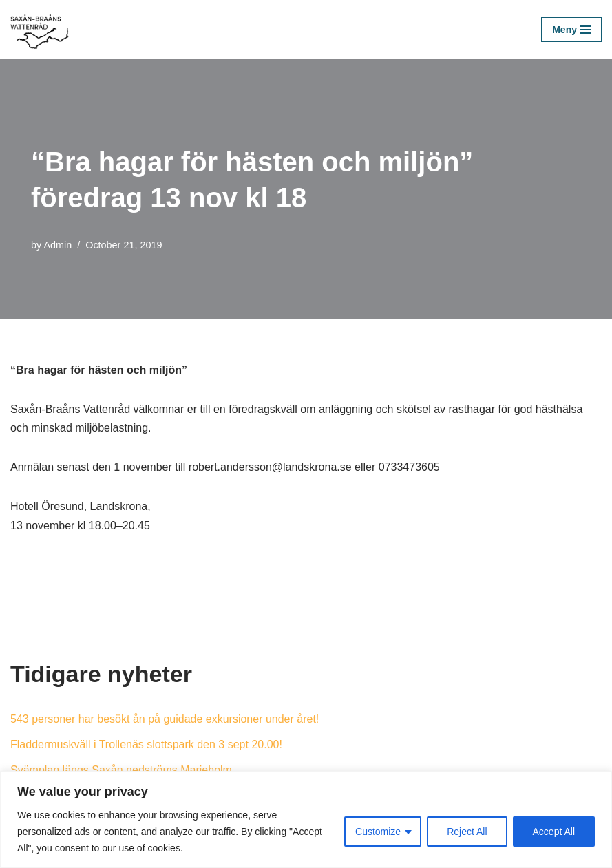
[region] (306, 819)
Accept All (554, 832)
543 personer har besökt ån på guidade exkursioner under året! (165, 719)
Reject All (467, 832)
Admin (57, 245)
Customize (378, 832)
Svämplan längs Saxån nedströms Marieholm (121, 770)
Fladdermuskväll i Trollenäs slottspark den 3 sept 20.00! (146, 744)
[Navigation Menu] (571, 30)
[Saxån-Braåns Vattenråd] (43, 29)
